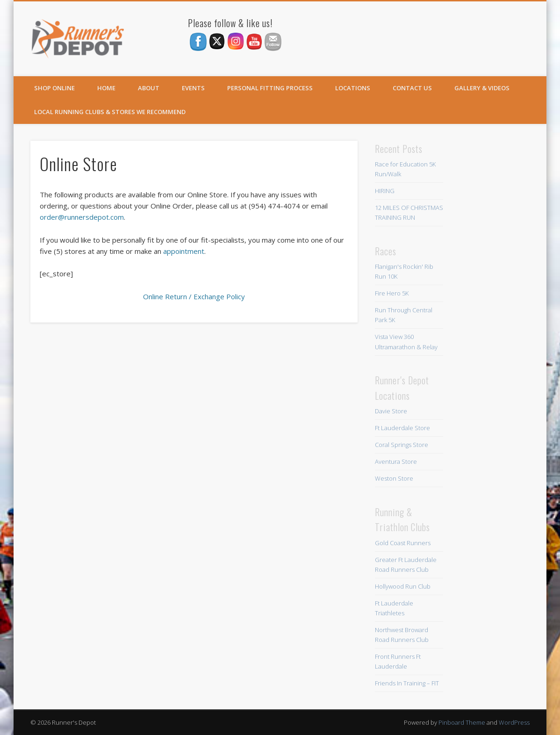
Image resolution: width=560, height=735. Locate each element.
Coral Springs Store (402, 445)
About (149, 88)
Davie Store (391, 411)
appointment (184, 251)
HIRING (385, 191)
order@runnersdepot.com (82, 217)
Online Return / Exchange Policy (194, 296)
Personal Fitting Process (270, 88)
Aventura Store (396, 461)
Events (193, 88)
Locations (353, 88)
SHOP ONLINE (54, 88)
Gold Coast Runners (403, 543)
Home (106, 88)
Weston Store (394, 478)
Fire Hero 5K (392, 293)
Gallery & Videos (482, 88)
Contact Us (412, 88)
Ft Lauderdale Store (402, 428)
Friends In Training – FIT (407, 683)
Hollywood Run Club (403, 586)
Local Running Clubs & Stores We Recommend (110, 112)
